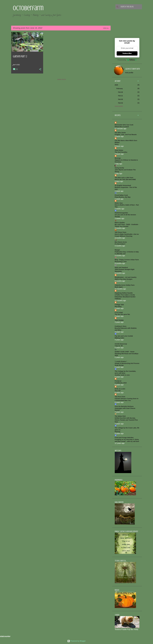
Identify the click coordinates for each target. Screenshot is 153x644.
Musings (118, 158)
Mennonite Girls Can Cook (124, 125)
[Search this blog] (131, 7)
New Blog (118, 307)
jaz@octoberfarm (132, 69)
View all (106, 28)
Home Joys (119, 203)
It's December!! (120, 244)
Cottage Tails (119, 305)
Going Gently (119, 168)
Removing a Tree (121, 262)
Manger (117, 250)
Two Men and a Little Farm (124, 178)
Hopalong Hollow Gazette (124, 293)
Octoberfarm (28, 8)
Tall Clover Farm (121, 232)
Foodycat (118, 381)
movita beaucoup (121, 344)
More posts (62, 80)
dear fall (118, 391)
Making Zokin (119, 338)
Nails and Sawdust (121, 268)
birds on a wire (120, 389)
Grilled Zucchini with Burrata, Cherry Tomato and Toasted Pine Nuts (126, 420)
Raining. (118, 432)
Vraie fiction (119, 150)
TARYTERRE (119, 320)
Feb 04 (120, 103)
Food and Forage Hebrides (124, 438)
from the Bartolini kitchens (124, 406)
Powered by (127, 60)
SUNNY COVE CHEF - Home (125, 352)
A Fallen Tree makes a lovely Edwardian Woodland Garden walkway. (125, 297)
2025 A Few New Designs (124, 279)
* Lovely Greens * (121, 361)
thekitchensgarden (121, 213)
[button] (40, 69)
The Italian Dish (120, 416)
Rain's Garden (120, 223)
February (120, 89)
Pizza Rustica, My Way (123, 197)
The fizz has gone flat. (122, 314)
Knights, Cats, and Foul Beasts (126, 135)
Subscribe (127, 53)
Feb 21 (120, 96)
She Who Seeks (120, 133)
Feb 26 (120, 92)
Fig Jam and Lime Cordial (124, 336)
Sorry (117, 144)
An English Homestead (123, 185)
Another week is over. (122, 375)
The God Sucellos (121, 152)
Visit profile (129, 73)
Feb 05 (120, 99)
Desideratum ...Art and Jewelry (126, 277)
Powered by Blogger (77, 641)
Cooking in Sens (121, 326)
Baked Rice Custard (122, 127)
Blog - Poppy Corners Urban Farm (127, 260)
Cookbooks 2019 (121, 383)
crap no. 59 (119, 346)
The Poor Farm (120, 397)
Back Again (119, 287)
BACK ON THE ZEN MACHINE (125, 180)
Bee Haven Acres (121, 242)
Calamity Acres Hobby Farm (125, 285)
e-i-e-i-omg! (119, 312)
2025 (116, 85)
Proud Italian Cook (121, 195)
